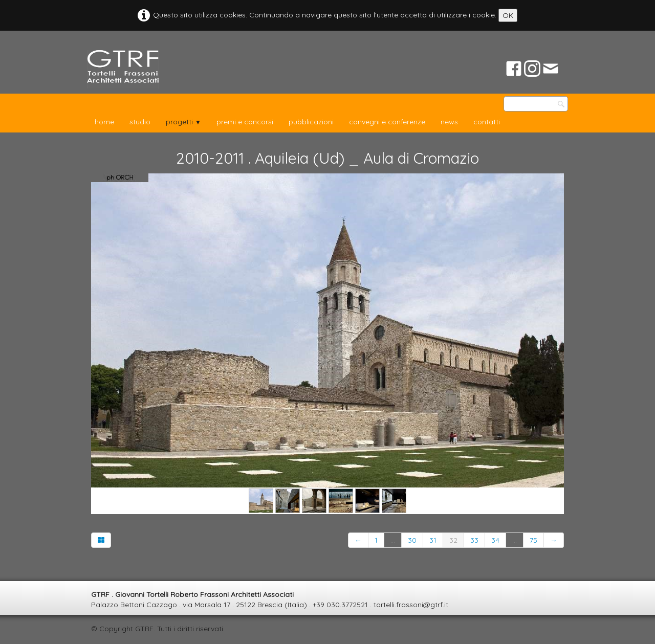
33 (474, 540)
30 (412, 540)
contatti (487, 122)
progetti (183, 122)
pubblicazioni (311, 122)
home (104, 122)
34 (495, 540)
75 (533, 540)
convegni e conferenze (387, 122)
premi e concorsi (245, 122)
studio (140, 122)
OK (508, 15)
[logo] (123, 69)
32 (453, 540)
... (393, 540)
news (449, 122)
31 (433, 540)
